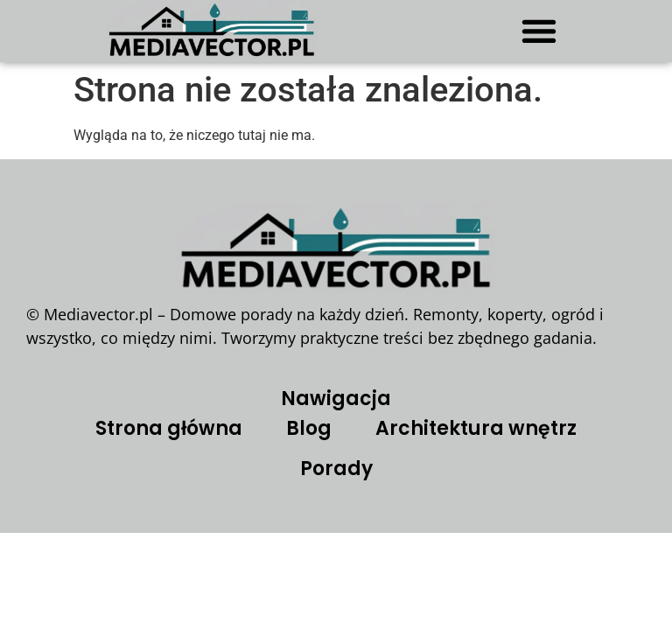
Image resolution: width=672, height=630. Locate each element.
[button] (539, 30)
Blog (309, 428)
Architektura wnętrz (476, 428)
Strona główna (169, 428)
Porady (336, 469)
